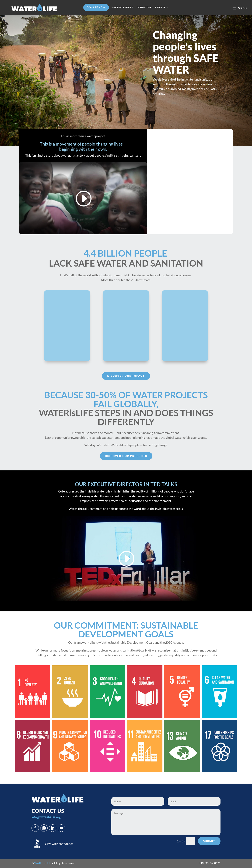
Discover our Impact (126, 376)
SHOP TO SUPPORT (123, 8)
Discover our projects (126, 456)
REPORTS (160, 8)
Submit (209, 841)
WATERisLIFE (43, 863)
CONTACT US (144, 8)
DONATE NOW (96, 7)
